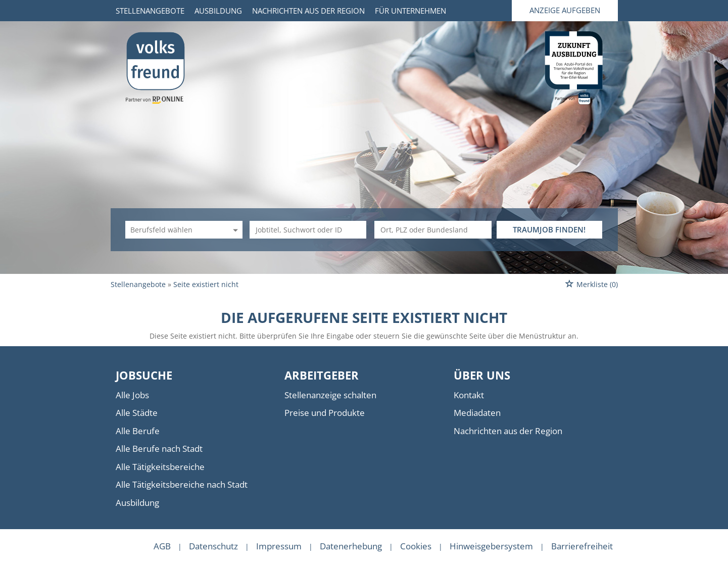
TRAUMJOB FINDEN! (549, 229)
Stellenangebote (150, 11)
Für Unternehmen (410, 11)
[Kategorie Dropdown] (234, 230)
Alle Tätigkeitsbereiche (160, 467)
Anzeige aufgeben (565, 10)
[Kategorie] (174, 230)
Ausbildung (218, 11)
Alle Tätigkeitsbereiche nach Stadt (182, 484)
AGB (162, 546)
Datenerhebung (351, 546)
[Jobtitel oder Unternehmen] (308, 230)
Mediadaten (477, 413)
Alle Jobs (132, 395)
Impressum (279, 546)
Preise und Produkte (325, 413)
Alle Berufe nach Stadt (159, 449)
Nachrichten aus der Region (308, 11)
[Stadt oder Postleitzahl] (433, 230)
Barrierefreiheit (582, 546)
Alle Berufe (138, 431)
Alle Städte (137, 413)
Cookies (416, 546)
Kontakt (469, 395)
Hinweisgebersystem (491, 546)
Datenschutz (213, 546)
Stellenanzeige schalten (330, 395)
